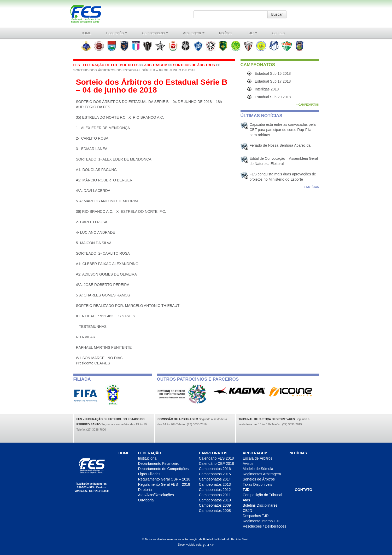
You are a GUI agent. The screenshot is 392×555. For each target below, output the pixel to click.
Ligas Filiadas (149, 474)
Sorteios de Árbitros (194, 65)
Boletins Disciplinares (260, 505)
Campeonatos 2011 (215, 495)
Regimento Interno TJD (261, 521)
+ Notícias (311, 187)
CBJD (247, 511)
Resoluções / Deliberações (264, 526)
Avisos (248, 464)
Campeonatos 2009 (215, 505)
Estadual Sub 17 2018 (273, 81)
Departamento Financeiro (159, 464)
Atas (246, 500)
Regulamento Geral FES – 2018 (164, 484)
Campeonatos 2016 (215, 469)
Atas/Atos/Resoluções (156, 495)
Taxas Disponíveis (257, 484)
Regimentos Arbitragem (262, 474)
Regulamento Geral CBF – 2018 (164, 479)
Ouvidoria (146, 500)
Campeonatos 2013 (215, 484)
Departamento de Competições (163, 469)
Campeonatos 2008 (215, 511)
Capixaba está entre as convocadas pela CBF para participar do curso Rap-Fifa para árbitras (283, 130)
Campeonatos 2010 (215, 500)
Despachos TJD (256, 516)
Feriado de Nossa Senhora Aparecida (280, 145)
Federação (117, 33)
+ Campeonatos (308, 105)
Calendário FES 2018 (217, 458)
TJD (252, 33)
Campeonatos (155, 33)
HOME (86, 33)
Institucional (148, 458)
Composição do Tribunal (262, 495)
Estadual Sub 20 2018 (273, 97)
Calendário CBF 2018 (217, 464)
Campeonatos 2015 (215, 474)
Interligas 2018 (267, 89)
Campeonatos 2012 (215, 490)
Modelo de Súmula (258, 469)
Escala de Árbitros (258, 458)
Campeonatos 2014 (215, 479)
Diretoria (145, 490)
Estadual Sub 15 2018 (273, 73)
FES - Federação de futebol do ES (106, 65)
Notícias (226, 33)
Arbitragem (194, 33)
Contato (278, 33)
